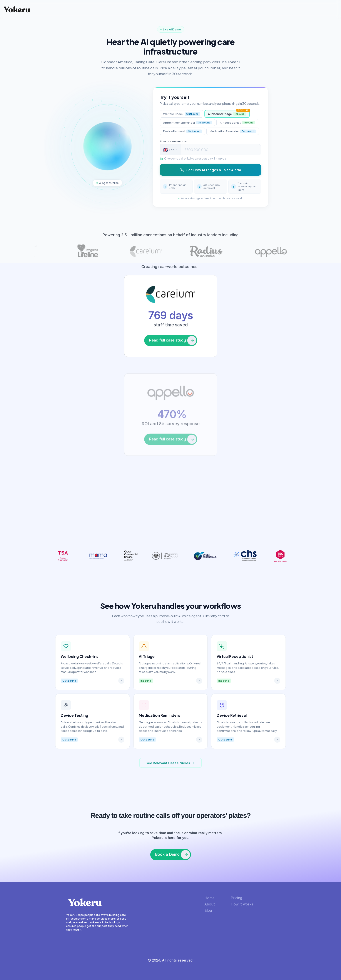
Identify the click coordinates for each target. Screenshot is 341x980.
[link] (170, 364)
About (210, 904)
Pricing (236, 898)
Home (209, 898)
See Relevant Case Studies (170, 763)
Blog (208, 910)
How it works (242, 904)
